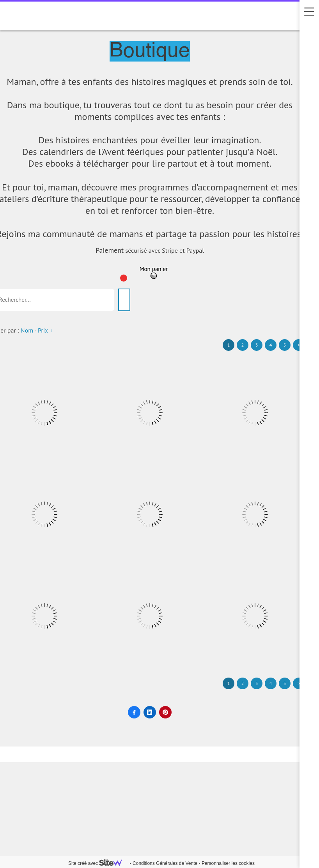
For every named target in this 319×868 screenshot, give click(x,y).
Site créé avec (98, 863)
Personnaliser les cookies (228, 863)
